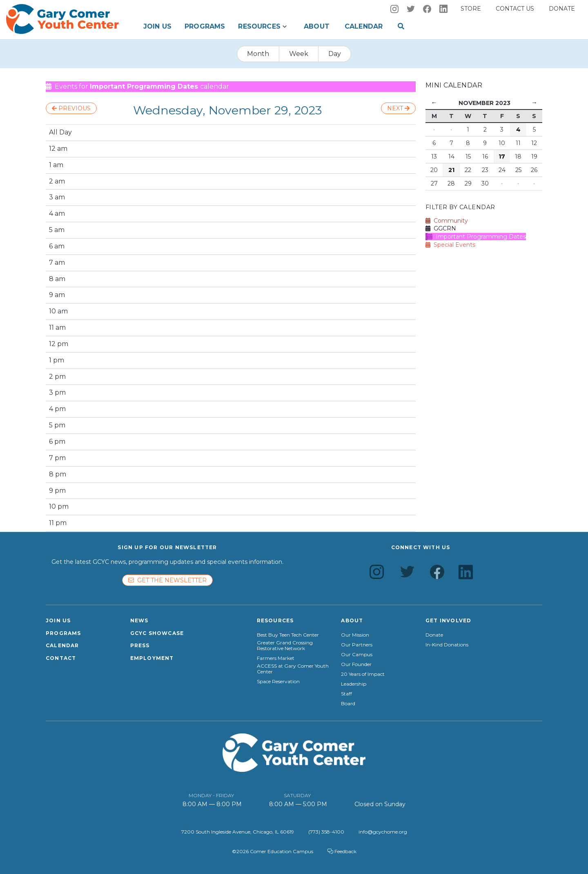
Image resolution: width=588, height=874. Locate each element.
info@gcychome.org (383, 832)
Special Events (450, 245)
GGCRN (441, 228)
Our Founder (356, 664)
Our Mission (355, 635)
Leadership (354, 684)
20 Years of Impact (363, 674)
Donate (562, 9)
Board (348, 704)
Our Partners (357, 645)
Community (447, 221)
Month (258, 54)
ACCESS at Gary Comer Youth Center (293, 669)
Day (335, 54)
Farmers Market (276, 658)
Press (140, 645)
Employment (152, 658)
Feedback (342, 851)
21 (451, 170)
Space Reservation (278, 682)
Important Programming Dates (477, 237)
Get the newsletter (167, 580)
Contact (61, 658)
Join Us (157, 26)
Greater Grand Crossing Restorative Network (285, 646)
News (139, 620)
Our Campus (357, 655)
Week (299, 54)
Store (471, 9)
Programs (205, 26)
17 (502, 156)
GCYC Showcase (157, 633)
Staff (346, 694)
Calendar (364, 26)
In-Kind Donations (447, 645)
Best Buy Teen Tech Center (288, 635)
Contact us (515, 9)
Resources (259, 26)
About (317, 26)
